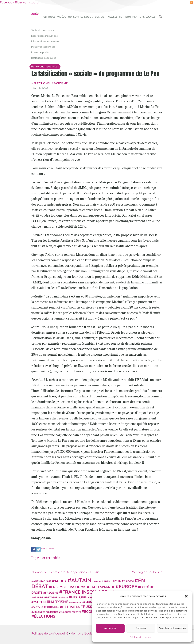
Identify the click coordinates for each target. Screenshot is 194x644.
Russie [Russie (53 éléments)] (89, 607)
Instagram (34, 2)
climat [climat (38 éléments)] (120, 581)
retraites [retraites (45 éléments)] (71, 607)
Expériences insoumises (44, 36)
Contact (100, 17)
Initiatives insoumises (43, 47)
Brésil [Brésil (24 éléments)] (108, 581)
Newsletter (116, 17)
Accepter (110, 628)
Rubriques (49, 17)
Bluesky (21, 2)
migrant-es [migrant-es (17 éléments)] (76, 602)
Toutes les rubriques (43, 30)
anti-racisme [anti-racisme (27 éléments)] (42, 581)
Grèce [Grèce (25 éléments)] (64, 597)
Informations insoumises (45, 41)
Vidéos (62, 17)
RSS (192, 2)
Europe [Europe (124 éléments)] (128, 586)
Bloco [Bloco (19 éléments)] (97, 581)
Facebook (7, 2)
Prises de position (41, 52)
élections (42, 83)
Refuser (141, 628)
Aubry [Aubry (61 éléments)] (61, 581)
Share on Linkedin (48, 549)
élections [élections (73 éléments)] (45, 616)
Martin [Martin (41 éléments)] (40, 602)
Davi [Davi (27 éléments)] (131, 581)
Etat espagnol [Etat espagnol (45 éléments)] (102, 587)
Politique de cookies (140, 637)
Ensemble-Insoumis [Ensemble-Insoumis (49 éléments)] (69, 587)
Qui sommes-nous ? (81, 17)
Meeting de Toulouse (147, 572)
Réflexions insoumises (44, 58)
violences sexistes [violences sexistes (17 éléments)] (71, 612)
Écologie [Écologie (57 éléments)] (93, 612)
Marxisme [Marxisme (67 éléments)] (59, 602)
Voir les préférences (173, 628)
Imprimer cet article (46, 558)
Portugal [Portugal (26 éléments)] (52, 607)
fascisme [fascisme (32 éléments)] (52, 593)
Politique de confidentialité (50, 633)
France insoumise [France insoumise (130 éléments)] (85, 592)
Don (128, 17)
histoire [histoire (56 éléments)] (79, 597)
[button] (186, 596)
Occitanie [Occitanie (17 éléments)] (38, 607)
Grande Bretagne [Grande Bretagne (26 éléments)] (45, 597)
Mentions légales (144, 17)
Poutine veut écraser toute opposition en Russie (65, 572)
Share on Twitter (39, 549)
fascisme (61, 83)
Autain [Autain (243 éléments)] (81, 580)
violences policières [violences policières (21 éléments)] (46, 612)
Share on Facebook (34, 549)
